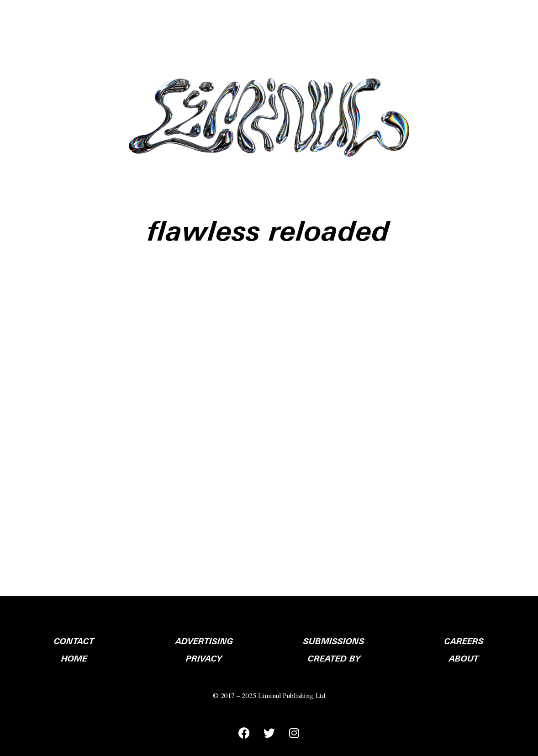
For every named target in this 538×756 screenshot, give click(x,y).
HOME (74, 659)
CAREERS (464, 641)
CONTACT (74, 641)
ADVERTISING (204, 641)
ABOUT (464, 659)
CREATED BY (334, 659)
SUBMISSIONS (334, 641)
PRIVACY (204, 659)
